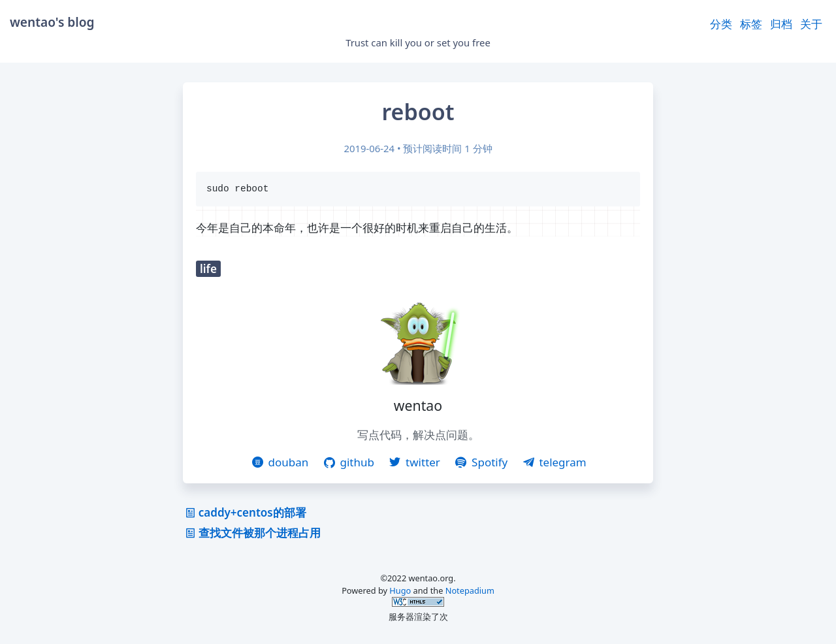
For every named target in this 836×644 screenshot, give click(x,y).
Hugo (400, 592)
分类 (721, 24)
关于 (811, 24)
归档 (781, 24)
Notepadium (470, 592)
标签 (751, 24)
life (208, 270)
